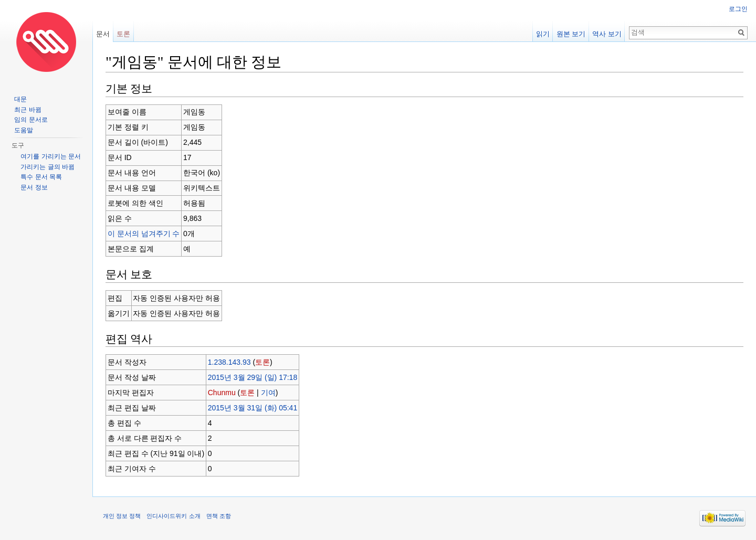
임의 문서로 (31, 120)
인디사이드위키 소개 (173, 516)
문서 (103, 34)
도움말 (24, 130)
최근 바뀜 (28, 110)
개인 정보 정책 (122, 516)
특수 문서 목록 (41, 177)
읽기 (543, 34)
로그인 (738, 9)
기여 (268, 393)
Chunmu (222, 393)
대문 (20, 99)
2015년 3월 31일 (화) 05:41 (253, 408)
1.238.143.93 (229, 362)
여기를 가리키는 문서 (51, 156)
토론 (262, 362)
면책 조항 (219, 516)
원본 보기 (571, 34)
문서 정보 (34, 187)
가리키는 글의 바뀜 (48, 167)
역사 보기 (607, 34)
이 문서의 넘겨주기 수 (144, 234)
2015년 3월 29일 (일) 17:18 (253, 377)
